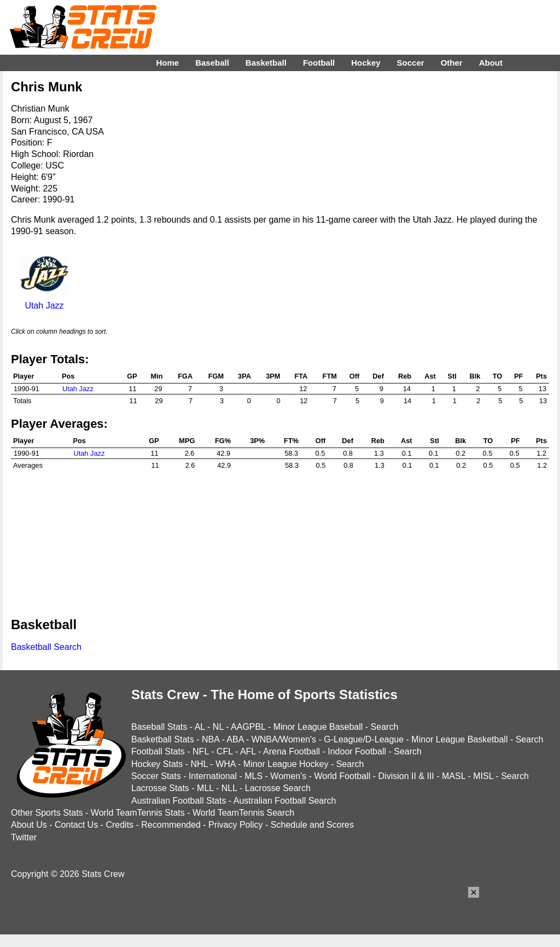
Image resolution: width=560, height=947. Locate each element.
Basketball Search (46, 647)
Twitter (24, 837)
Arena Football (291, 751)
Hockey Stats (157, 764)
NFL (201, 751)
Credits (119, 825)
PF (518, 376)
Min (157, 376)
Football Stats (158, 751)
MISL (483, 776)
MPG (187, 441)
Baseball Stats (159, 727)
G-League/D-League (364, 739)
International (213, 776)
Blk (475, 376)
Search (385, 727)
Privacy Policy (236, 825)
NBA (211, 739)
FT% (291, 441)
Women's (288, 776)
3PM (273, 376)
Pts (541, 376)
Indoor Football (357, 751)
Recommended (171, 825)
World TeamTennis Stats (138, 813)
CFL (225, 751)
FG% (223, 441)
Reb (405, 376)
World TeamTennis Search (243, 813)
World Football (342, 776)
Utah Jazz (44, 301)
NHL (199, 764)
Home (167, 63)
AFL (248, 751)
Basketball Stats (163, 739)
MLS (253, 776)
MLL (205, 788)
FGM (216, 376)
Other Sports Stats (47, 813)
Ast (430, 376)
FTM (330, 376)
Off (354, 376)
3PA (244, 376)
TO (498, 376)
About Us (29, 825)
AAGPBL (248, 727)
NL (218, 727)
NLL (229, 788)
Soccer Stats (156, 776)
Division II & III (406, 776)
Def (378, 376)
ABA (235, 739)
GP (132, 376)
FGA (185, 376)
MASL (454, 776)
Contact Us (76, 825)
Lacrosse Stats (160, 788)
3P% (257, 441)
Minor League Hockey (286, 764)
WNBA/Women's (284, 739)
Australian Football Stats (179, 801)
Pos (68, 376)
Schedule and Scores (312, 825)
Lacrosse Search (278, 788)
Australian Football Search (285, 801)
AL (200, 727)
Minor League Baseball (318, 727)
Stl (452, 376)
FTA (301, 376)
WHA (225, 764)
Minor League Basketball (459, 739)
